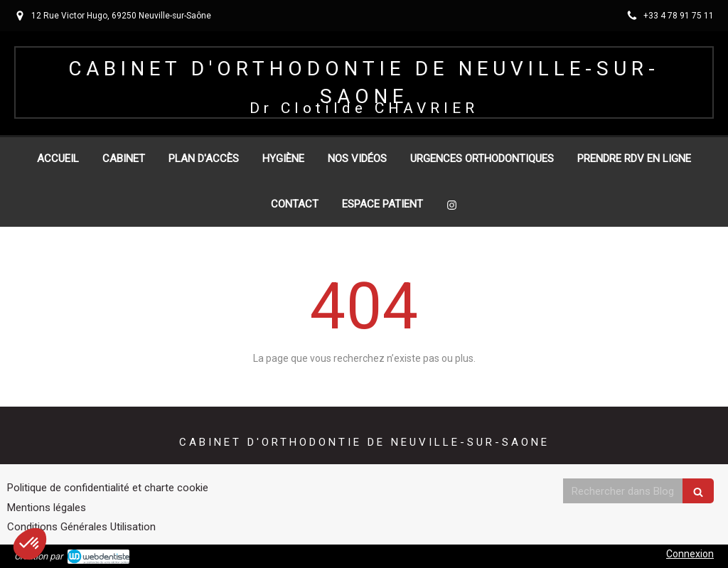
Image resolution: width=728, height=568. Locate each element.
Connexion (690, 554)
